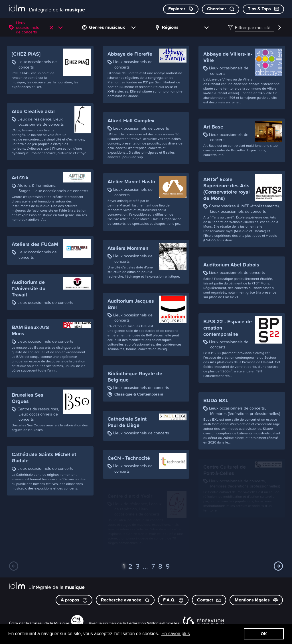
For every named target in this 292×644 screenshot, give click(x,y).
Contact (209, 600)
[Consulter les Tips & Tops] (263, 9)
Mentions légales (256, 600)
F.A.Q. (173, 600)
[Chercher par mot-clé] (221, 9)
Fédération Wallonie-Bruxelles (153, 623)
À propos (74, 600)
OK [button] (264, 634)
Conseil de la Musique (50, 623)
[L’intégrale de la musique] (47, 9)
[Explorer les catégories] (181, 9)
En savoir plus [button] (176, 634)
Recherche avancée (125, 600)
